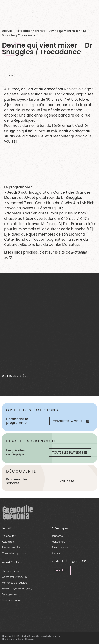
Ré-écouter (24, 31)
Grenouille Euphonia (14, 553)
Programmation (11, 548)
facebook (58, 561)
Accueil (7, 31)
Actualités (8, 542)
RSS (84, 561)
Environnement (60, 548)
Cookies (30, 639)
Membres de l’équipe (14, 583)
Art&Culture (58, 542)
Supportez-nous (11, 600)
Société (56, 553)
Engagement (10, 594)
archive (40, 31)
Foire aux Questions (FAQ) (17, 589)
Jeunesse (57, 536)
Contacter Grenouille (14, 577)
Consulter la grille (71, 421)
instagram (73, 561)
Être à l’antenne (11, 571)
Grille (10, 76)
